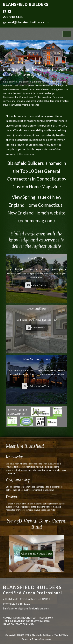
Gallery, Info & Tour (35, 386)
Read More (35, 328)
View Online (35, 285)
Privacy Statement (42, 639)
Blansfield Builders (33, 590)
